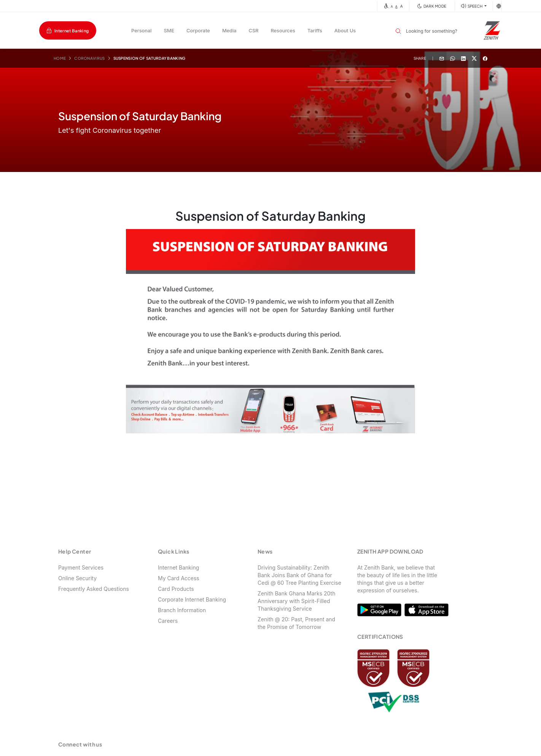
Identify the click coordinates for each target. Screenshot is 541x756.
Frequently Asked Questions (94, 589)
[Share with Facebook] (485, 58)
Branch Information (182, 610)
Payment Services (81, 567)
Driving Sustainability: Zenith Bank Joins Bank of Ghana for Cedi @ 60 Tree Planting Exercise (299, 575)
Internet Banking (72, 31)
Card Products (176, 589)
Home (60, 58)
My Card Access (179, 578)
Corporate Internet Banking (192, 599)
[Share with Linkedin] (463, 58)
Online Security (77, 578)
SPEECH (476, 6)
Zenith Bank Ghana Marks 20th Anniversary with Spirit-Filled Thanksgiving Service (296, 601)
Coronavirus (89, 58)
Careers (168, 621)
